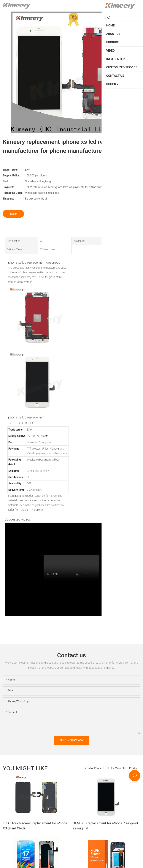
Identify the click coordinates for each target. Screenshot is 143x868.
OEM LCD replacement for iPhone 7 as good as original (105, 826)
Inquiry (13, 214)
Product (134, 768)
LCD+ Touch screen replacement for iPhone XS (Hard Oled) (35, 826)
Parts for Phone (93, 768)
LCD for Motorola (115, 768)
